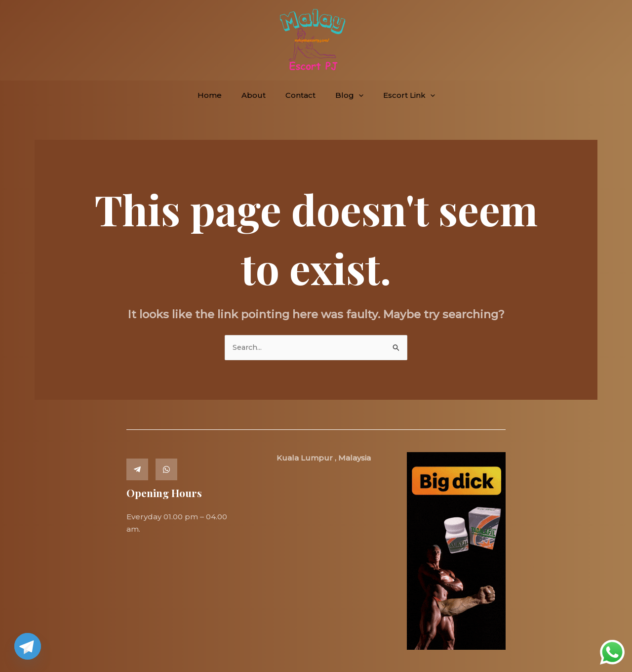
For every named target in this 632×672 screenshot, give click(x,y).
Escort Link (399, 95)
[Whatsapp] (166, 469)
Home (219, 95)
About (258, 95)
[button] (354, 95)
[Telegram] (137, 469)
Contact (300, 95)
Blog (344, 95)
